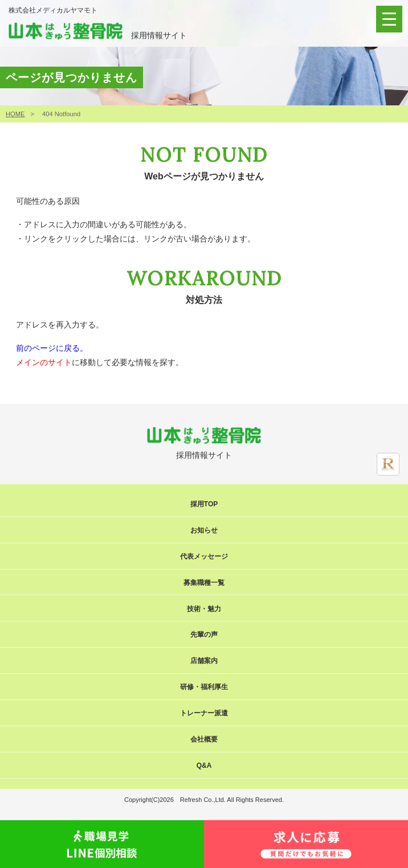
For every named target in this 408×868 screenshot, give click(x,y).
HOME (15, 114)
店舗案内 (204, 661)
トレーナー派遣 (204, 713)
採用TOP (204, 504)
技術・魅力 (204, 609)
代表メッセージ (204, 556)
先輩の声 (204, 634)
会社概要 (204, 739)
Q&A (204, 765)
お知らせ (204, 530)
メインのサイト (44, 362)
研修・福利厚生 (204, 687)
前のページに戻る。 (52, 348)
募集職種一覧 (204, 583)
